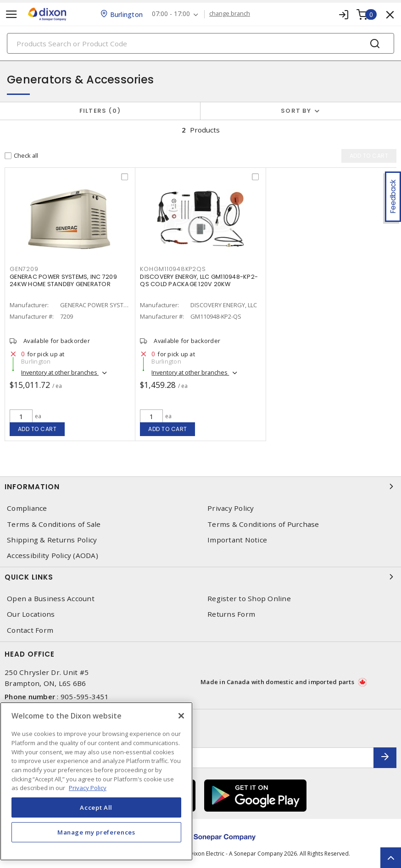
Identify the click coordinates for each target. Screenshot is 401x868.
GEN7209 (24, 269)
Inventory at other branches (60, 372)
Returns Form (231, 614)
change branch (230, 14)
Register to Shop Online (249, 599)
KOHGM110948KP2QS (173, 269)
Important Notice (237, 540)
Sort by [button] (296, 111)
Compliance (27, 508)
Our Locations (31, 614)
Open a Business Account (51, 599)
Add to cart (37, 429)
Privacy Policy (231, 508)
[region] (96, 781)
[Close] (181, 716)
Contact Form (30, 630)
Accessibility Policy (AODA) (53, 556)
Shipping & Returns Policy (52, 540)
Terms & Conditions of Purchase (263, 524)
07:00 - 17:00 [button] (171, 14)
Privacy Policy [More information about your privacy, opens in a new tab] (88, 788)
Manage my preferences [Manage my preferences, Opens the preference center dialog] (96, 832)
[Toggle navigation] (11, 14)
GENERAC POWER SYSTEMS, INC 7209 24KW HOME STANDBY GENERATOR (63, 280)
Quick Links (200, 577)
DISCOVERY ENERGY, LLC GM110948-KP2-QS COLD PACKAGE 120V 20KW (199, 280)
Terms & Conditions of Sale (54, 524)
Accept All (96, 807)
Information (200, 487)
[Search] (200, 43)
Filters (100, 111)
